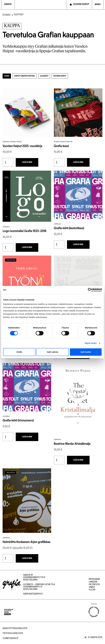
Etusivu (6, 15)
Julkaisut (51, 77)
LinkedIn (93, 582)
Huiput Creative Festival (28, 77)
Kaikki (8, 77)
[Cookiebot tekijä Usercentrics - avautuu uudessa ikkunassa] (90, 290)
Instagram (94, 579)
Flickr (92, 590)
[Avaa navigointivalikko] (98, 4)
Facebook (94, 585)
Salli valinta (53, 352)
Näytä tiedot (91, 343)
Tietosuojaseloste (13, 633)
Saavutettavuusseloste (15, 629)
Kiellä (19, 352)
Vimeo (92, 587)
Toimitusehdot (11, 638)
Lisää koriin (24, 163)
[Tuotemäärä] (8, 163)
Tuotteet (19, 15)
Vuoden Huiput (69, 77)
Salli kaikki (86, 352)
